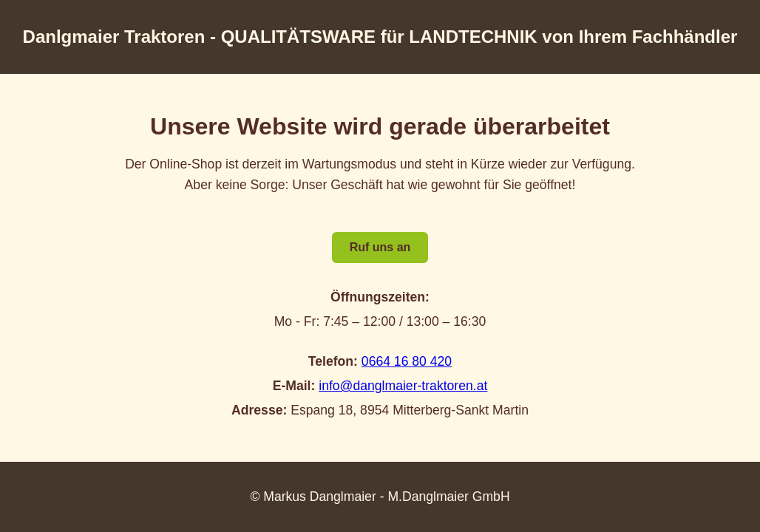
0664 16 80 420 (407, 361)
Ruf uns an (380, 247)
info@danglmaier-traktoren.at (403, 386)
